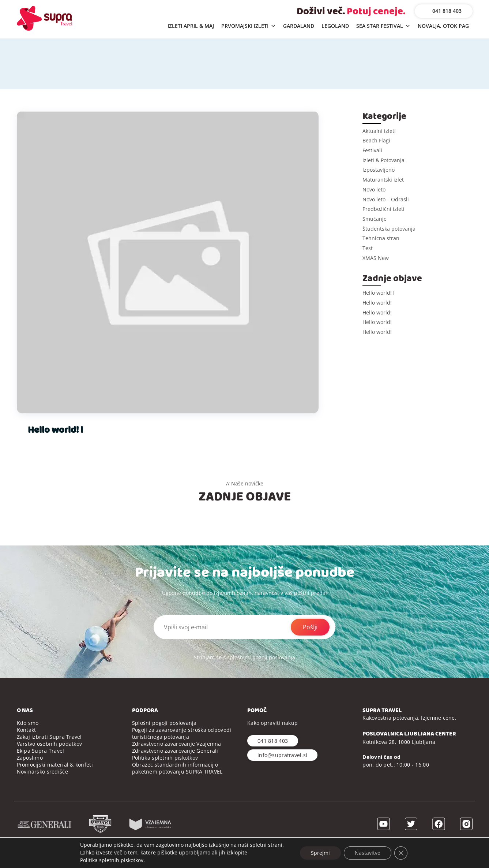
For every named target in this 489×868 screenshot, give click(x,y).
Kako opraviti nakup (272, 723)
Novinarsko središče (42, 772)
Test (368, 248)
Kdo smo (28, 723)
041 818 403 (447, 11)
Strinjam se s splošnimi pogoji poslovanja (244, 657)
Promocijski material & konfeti (55, 765)
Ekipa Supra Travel (41, 751)
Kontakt (27, 730)
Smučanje (375, 219)
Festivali (372, 150)
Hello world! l (55, 430)
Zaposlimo (30, 758)
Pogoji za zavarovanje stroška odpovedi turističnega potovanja (182, 733)
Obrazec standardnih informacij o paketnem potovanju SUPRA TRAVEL (177, 768)
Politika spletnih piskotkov (112, 860)
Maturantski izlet (383, 180)
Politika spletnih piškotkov (165, 758)
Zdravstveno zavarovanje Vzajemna (177, 744)
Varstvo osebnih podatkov (50, 744)
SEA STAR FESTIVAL (383, 26)
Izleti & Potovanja (383, 160)
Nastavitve (368, 852)
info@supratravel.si (282, 755)
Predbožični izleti (383, 209)
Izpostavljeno (379, 170)
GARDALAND (299, 26)
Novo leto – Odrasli (386, 199)
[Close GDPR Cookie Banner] (401, 853)
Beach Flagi (376, 140)
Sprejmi (320, 852)
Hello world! (377, 303)
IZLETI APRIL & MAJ (191, 26)
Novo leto (374, 189)
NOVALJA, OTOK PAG (443, 26)
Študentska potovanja (389, 229)
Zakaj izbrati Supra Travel (49, 737)
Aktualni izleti (379, 131)
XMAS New (376, 258)
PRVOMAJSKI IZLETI (249, 26)
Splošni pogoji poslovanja (164, 723)
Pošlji (310, 627)
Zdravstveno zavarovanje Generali (175, 751)
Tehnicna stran (381, 238)
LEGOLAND (335, 26)
